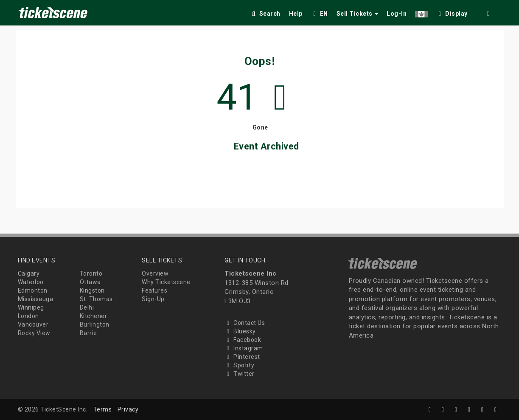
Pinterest (242, 357)
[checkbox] (452, 12)
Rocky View (34, 333)
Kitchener (94, 316)
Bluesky (240, 331)
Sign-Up (153, 299)
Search (265, 14)
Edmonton (33, 290)
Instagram (244, 348)
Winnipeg (31, 307)
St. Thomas (96, 299)
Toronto (91, 273)
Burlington (95, 324)
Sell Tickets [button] (358, 14)
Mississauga (36, 299)
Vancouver (33, 324)
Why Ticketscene (166, 282)
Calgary (29, 273)
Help (296, 14)
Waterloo (31, 282)
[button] (421, 12)
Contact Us (245, 323)
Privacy (128, 409)
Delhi (87, 307)
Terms (103, 409)
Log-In (397, 14)
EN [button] (320, 14)
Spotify (240, 365)
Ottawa (90, 282)
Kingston (92, 290)
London (28, 316)
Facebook (243, 340)
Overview (155, 273)
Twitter (240, 374)
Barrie (88, 333)
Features (154, 290)
